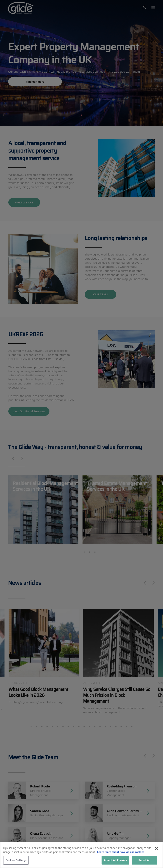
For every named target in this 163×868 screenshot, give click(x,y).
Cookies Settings (16, 860)
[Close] (156, 848)
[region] (81, 855)
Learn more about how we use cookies (121, 852)
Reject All (144, 860)
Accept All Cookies (115, 860)
